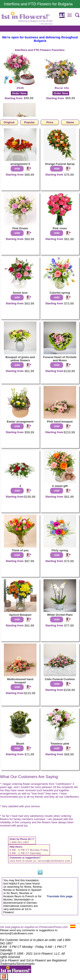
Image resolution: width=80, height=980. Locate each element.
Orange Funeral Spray (60, 164)
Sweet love (20, 293)
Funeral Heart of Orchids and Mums (60, 359)
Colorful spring (60, 293)
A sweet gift (60, 486)
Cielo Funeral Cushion (60, 679)
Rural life (62, 88)
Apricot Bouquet (20, 615)
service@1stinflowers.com (54, 861)
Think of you (20, 550)
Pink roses (60, 228)
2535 (20, 88)
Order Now (19, 93)
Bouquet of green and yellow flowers (20, 359)
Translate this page (60, 896)
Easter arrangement (20, 422)
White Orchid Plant (60, 615)
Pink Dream (20, 228)
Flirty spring (60, 550)
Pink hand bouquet (60, 422)
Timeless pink (60, 744)
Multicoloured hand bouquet (20, 681)
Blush (20, 744)
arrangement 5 (20, 164)
